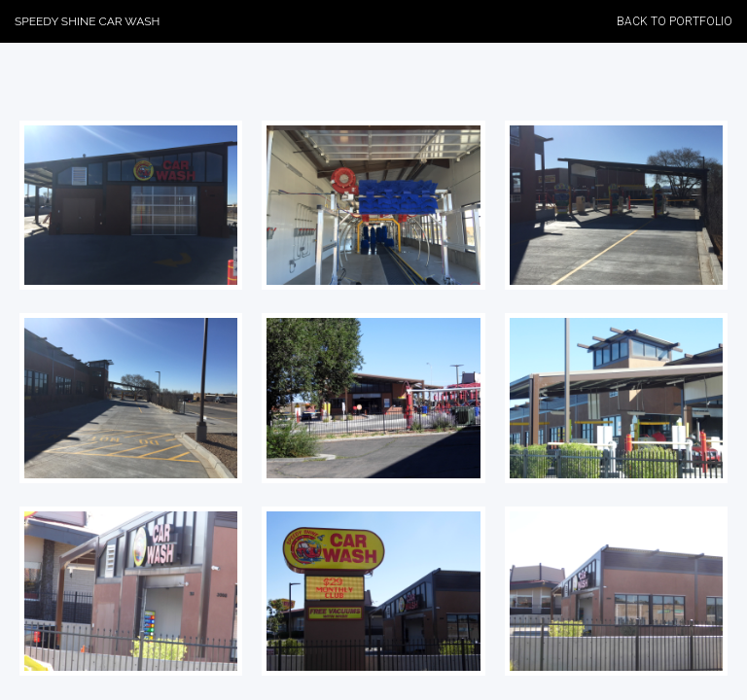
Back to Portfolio (675, 21)
